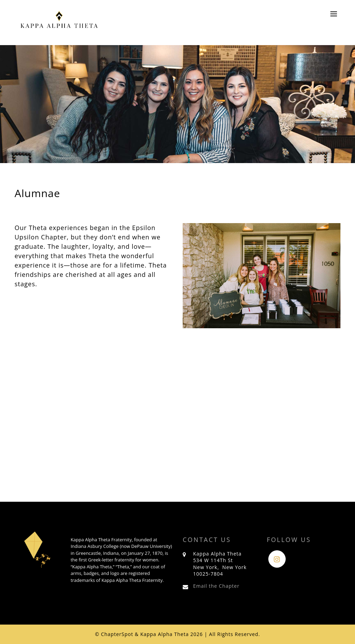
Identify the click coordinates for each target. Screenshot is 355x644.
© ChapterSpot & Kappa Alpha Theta (142, 634)
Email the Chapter (216, 586)
